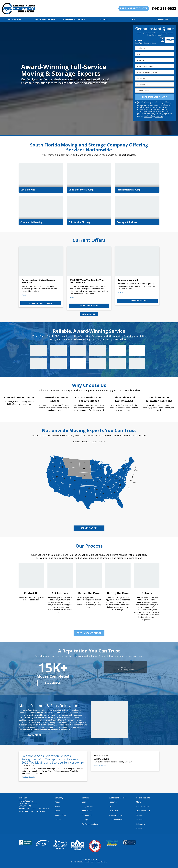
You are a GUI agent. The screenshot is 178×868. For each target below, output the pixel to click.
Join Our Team (61, 815)
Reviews (58, 806)
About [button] (133, 20)
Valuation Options (116, 815)
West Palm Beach (143, 811)
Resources (113, 802)
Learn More (34, 735)
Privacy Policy (159, 117)
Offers (57, 811)
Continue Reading (29, 777)
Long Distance (88, 806)
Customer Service (116, 820)
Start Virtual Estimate (41, 303)
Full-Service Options (90, 824)
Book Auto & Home (89, 306)
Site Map (94, 859)
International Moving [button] (74, 20)
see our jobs (53, 683)
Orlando (139, 820)
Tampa (139, 815)
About (57, 802)
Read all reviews (100, 765)
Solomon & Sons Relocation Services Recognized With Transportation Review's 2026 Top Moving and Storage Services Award (53, 759)
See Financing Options (137, 301)
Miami (139, 802)
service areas (89, 528)
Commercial (87, 815)
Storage (85, 820)
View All (139, 828)
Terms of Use (148, 117)
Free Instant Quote (134, 8)
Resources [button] (163, 20)
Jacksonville (141, 824)
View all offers (89, 314)
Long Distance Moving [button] (44, 20)
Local (84, 802)
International (87, 811)
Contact (58, 820)
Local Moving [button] (15, 20)
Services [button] (104, 20)
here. (140, 656)
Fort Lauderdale (142, 806)
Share (24, 295)
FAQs (111, 806)
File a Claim (113, 811)
